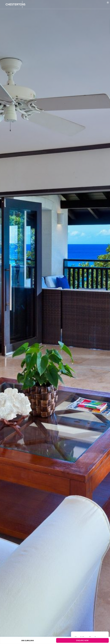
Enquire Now (82, 640)
